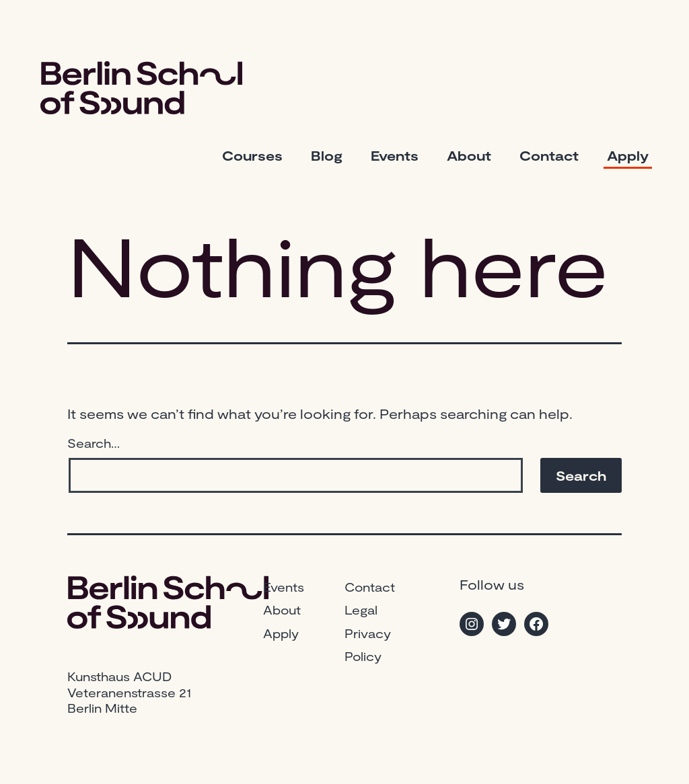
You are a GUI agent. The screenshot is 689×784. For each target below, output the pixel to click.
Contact (549, 155)
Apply (628, 155)
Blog (327, 155)
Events (395, 155)
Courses (252, 155)
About (469, 155)
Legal (361, 610)
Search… (94, 443)
